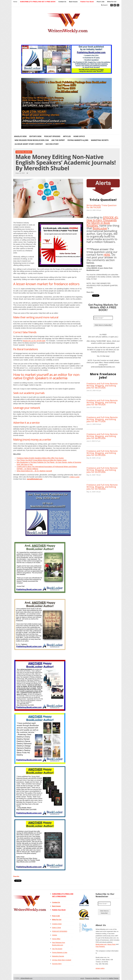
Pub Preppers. (100, 946)
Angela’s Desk (20, 136)
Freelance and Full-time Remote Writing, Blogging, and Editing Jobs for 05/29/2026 (102, 453)
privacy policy (100, 968)
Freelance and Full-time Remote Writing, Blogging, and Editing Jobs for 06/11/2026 (102, 419)
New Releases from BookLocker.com (32, 140)
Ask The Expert (58, 140)
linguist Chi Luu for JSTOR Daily (34, 341)
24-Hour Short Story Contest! (29, 144)
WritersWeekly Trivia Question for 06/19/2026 (102, 206)
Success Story (52, 144)
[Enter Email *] (103, 318)
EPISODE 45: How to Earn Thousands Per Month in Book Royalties (102, 221)
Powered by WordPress (92, 978)
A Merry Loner (74, 477)
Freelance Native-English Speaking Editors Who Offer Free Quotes (40, 458)
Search (104, 5)
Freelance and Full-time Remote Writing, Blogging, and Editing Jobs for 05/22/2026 (102, 470)
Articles (67, 136)
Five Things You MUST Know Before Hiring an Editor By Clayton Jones (42, 460)
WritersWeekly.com (26, 978)
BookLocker (100, 228)
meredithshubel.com (35, 479)
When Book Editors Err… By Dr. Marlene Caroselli (34, 471)
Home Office (79, 136)
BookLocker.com (101, 944)
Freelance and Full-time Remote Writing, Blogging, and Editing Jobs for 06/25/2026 (102, 386)
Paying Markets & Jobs (78, 140)
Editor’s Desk (35, 136)
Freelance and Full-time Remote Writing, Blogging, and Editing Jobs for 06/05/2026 (102, 436)
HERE (107, 255)
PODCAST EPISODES (52, 136)
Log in (82, 978)
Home (15, 2)
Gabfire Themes (114, 978)
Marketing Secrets (100, 140)
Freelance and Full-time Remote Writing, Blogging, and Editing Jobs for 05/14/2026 (102, 487)
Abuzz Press (111, 944)
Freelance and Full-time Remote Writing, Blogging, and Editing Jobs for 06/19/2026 (102, 402)
